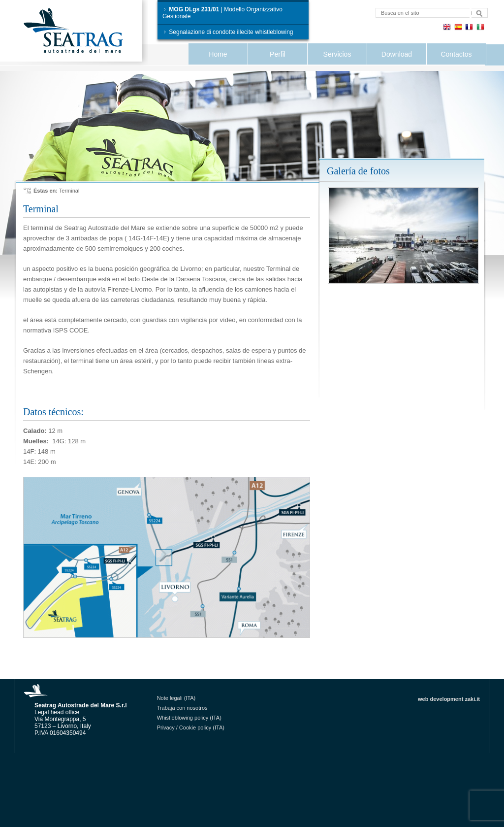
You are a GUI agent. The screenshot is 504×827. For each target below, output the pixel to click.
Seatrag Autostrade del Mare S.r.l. (82, 33)
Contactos (456, 54)
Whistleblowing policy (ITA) (189, 718)
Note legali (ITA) (176, 698)
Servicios (337, 54)
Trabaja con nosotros (182, 708)
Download (397, 54)
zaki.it (472, 699)
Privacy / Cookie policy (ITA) (191, 728)
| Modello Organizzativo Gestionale (222, 13)
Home (218, 54)
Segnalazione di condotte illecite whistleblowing (228, 32)
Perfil (278, 54)
